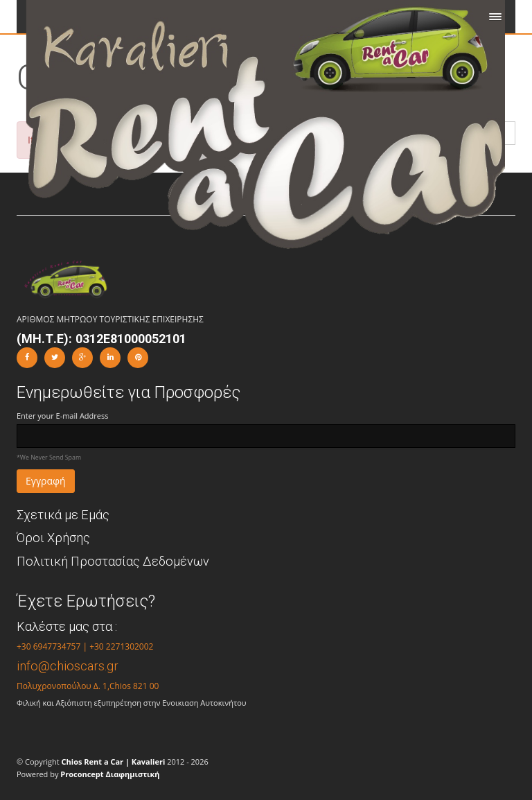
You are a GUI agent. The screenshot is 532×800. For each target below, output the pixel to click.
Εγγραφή (46, 481)
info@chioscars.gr (68, 666)
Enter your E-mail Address (62, 416)
